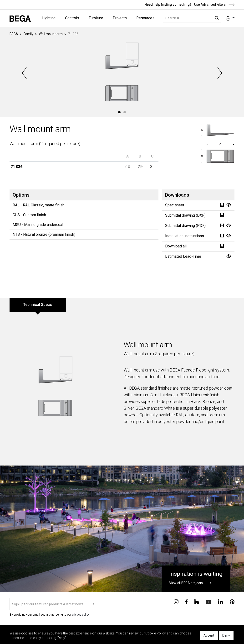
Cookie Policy (156, 633)
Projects (120, 18)
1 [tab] (119, 112)
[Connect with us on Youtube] (208, 602)
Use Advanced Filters (214, 5)
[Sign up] (53, 604)
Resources (145, 18)
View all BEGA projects (186, 583)
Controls (72, 18)
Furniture (96, 18)
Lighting (49, 18)
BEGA (14, 34)
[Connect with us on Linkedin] (220, 602)
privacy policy (81, 615)
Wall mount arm (51, 34)
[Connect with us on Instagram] (176, 602)
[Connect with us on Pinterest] (232, 602)
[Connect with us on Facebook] (186, 602)
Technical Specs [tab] (38, 305)
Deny (226, 635)
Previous (25, 73)
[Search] (192, 18)
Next (219, 73)
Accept (209, 635)
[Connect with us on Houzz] (197, 602)
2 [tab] (125, 112)
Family (28, 34)
